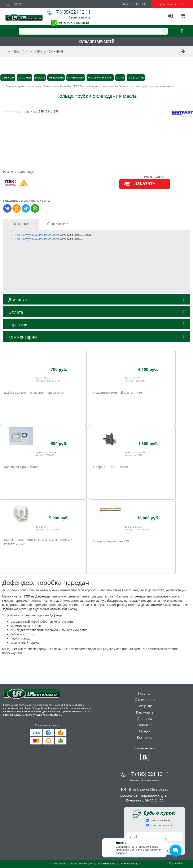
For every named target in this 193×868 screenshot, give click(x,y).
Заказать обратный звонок (145, 780)
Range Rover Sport (100, 78)
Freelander (56, 78)
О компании (145, 700)
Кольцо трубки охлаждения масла (38, 235)
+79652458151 (80, 22)
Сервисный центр (170, 4)
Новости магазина (160, 820)
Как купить (145, 712)
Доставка (96, 300)
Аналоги (21, 224)
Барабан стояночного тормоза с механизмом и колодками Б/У (38, 542)
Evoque (40, 78)
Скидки (145, 731)
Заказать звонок (134, 4)
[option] (51, 150)
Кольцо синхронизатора (22, 467)
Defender (8, 78)
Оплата (96, 312)
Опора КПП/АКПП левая (111, 467)
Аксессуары (136, 78)
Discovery (25, 78)
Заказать (145, 183)
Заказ (120, 78)
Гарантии (96, 325)
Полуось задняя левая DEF (112, 541)
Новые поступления (161, 825)
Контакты (145, 737)
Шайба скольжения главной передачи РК (34, 393)
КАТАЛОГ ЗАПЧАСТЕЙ (96, 41)
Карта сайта (176, 863)
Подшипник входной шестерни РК (118, 393)
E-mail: (149, 789)
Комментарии (96, 337)
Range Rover (76, 78)
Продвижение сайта (111, 863)
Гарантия (145, 725)
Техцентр (145, 706)
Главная (145, 693)
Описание (58, 224)
